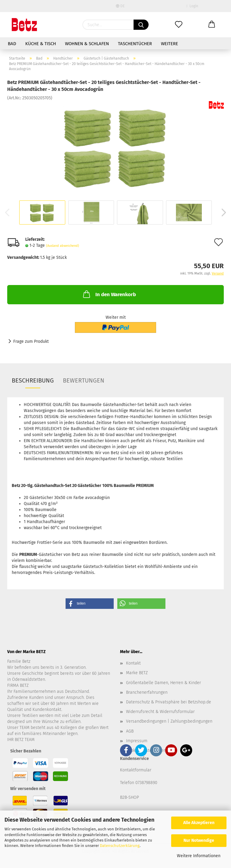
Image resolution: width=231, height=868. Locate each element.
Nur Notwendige (199, 840)
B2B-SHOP (129, 797)
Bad (12, 44)
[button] (90, 604)
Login (192, 6)
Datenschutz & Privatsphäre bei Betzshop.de (169, 702)
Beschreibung (33, 380)
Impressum (137, 741)
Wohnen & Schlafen (87, 44)
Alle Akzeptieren (199, 823)
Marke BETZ (137, 673)
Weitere (169, 44)
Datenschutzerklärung (120, 846)
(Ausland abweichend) (63, 246)
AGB (130, 731)
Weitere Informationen (199, 856)
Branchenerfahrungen (147, 692)
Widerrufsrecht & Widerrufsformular (160, 712)
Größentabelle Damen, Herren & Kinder (163, 683)
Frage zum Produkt (31, 341)
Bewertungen (84, 380)
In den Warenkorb (109, 294)
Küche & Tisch (41, 44)
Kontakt (133, 663)
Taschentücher (135, 44)
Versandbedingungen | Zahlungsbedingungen (169, 721)
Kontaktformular (136, 770)
